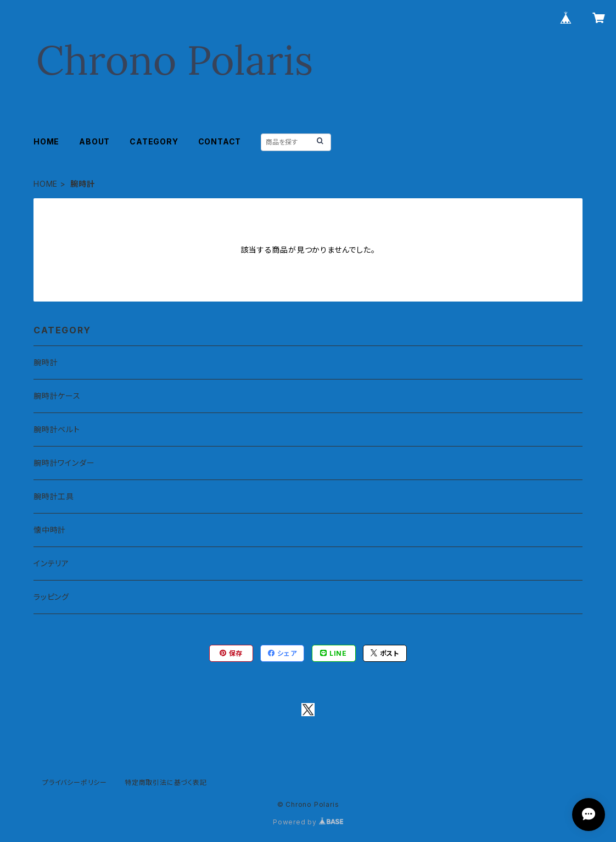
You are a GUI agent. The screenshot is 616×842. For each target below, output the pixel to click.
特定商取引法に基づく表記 (166, 782)
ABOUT (94, 141)
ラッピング (51, 597)
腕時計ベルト (57, 429)
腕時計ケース (57, 396)
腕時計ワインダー (64, 463)
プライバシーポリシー (75, 782)
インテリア (51, 563)
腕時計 (46, 362)
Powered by (308, 822)
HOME (46, 141)
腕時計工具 (54, 496)
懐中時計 (50, 530)
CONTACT (220, 141)
